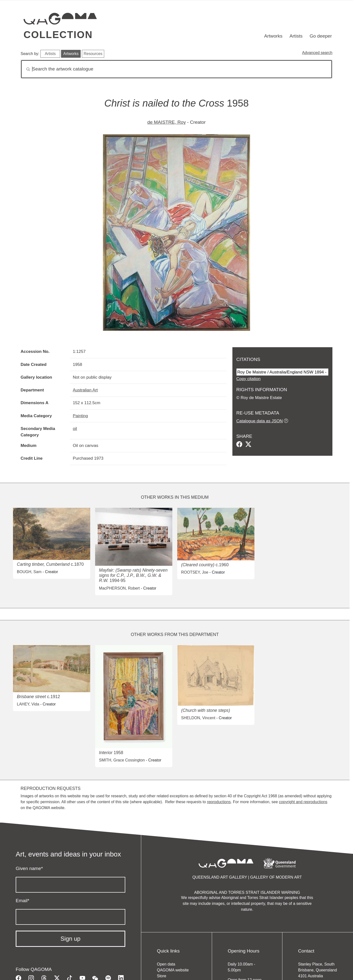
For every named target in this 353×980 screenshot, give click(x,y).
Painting (80, 416)
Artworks (273, 36)
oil (75, 428)
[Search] (176, 69)
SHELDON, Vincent (198, 718)
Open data (166, 964)
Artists (296, 36)
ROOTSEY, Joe (195, 572)
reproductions (219, 802)
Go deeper (321, 36)
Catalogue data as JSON (259, 421)
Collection (58, 35)
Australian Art (85, 390)
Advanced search (317, 53)
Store (162, 976)
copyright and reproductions (303, 802)
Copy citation (248, 379)
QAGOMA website (173, 970)
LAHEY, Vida (28, 704)
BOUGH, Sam (29, 572)
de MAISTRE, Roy (167, 122)
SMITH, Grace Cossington (122, 760)
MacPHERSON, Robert (119, 588)
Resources (93, 54)
